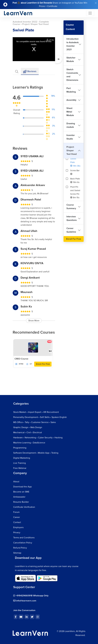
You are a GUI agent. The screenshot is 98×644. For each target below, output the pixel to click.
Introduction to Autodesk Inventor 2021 (73, 44)
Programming (20, 448)
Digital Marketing (22, 458)
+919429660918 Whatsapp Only (31, 596)
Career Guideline (71, 230)
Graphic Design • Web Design (28, 427)
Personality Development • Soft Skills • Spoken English (40, 417)
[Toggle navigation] (90, 13)
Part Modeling (71, 90)
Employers (18, 527)
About (16, 482)
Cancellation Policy (23, 543)
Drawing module (71, 125)
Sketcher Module (71, 59)
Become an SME (21, 492)
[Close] (96, 3)
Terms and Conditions (24, 538)
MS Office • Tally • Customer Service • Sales (34, 422)
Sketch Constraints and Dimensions (72, 75)
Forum (16, 512)
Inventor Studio (71, 137)
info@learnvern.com (25, 601)
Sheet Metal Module (70, 112)
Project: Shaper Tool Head (72, 151)
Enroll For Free (43, 364)
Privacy (17, 533)
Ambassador (19, 497)
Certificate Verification (24, 507)
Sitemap (17, 553)
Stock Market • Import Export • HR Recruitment (36, 412)
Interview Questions (72, 218)
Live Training (20, 463)
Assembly (71, 100)
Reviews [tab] (30, 72)
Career (17, 517)
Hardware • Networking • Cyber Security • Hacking (38, 438)
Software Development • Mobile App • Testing (36, 453)
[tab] (17, 71)
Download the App (22, 487)
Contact (17, 522)
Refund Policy (20, 548)
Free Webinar (20, 468)
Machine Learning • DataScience (29, 443)
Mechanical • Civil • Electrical (28, 432)
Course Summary (71, 207)
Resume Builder (21, 502)
